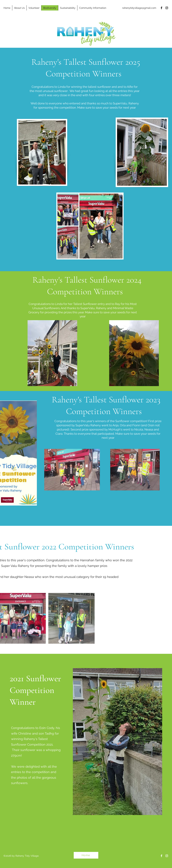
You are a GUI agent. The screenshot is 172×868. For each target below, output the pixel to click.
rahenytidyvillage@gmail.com (139, 8)
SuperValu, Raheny (126, 103)
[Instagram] (167, 8)
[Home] (86, 855)
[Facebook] (161, 8)
